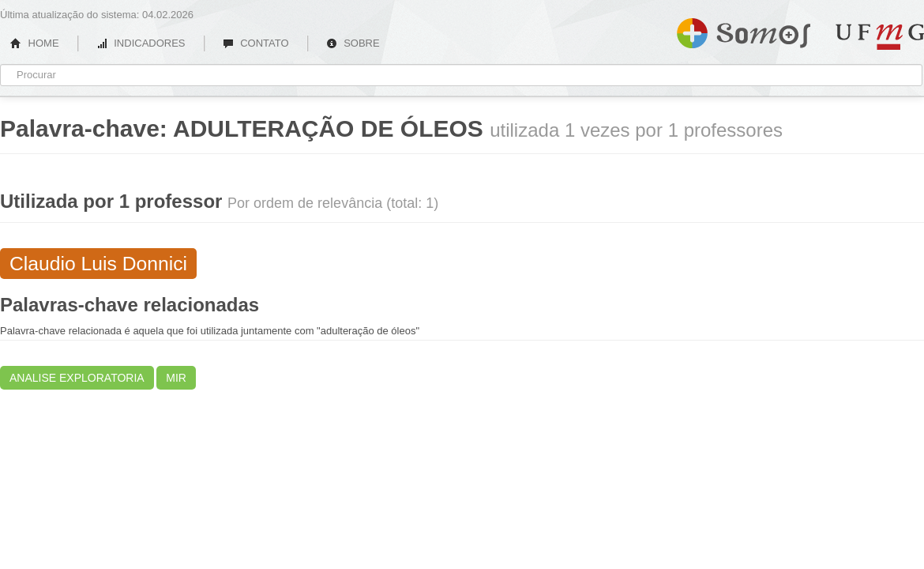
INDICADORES (141, 43)
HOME (35, 43)
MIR (176, 378)
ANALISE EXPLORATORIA (77, 378)
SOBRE (353, 43)
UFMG (880, 37)
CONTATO (256, 43)
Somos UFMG (744, 30)
